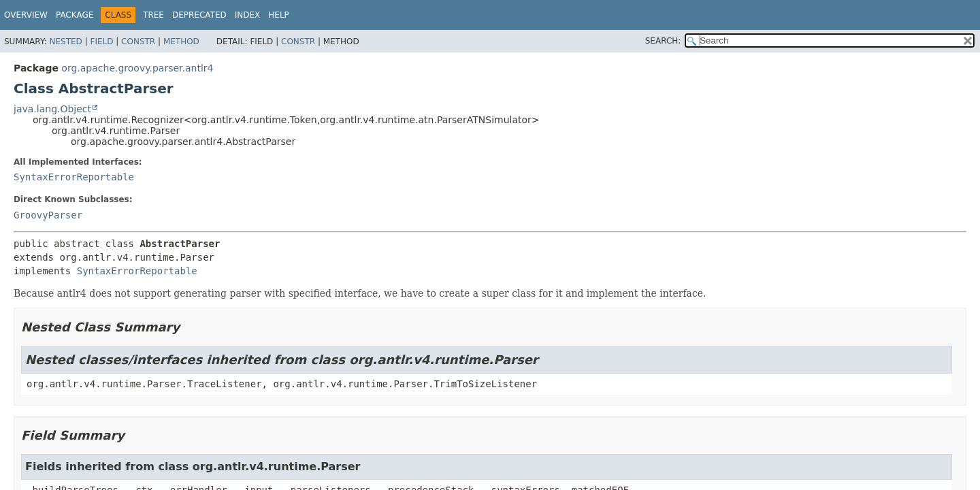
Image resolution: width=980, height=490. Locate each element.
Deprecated (199, 15)
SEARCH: (663, 41)
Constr (138, 42)
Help (279, 15)
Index (248, 15)
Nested (65, 42)
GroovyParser (48, 215)
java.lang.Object (52, 109)
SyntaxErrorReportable (74, 177)
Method (181, 42)
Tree (153, 15)
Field (101, 42)
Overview (26, 15)
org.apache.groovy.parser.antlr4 (137, 68)
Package (75, 15)
